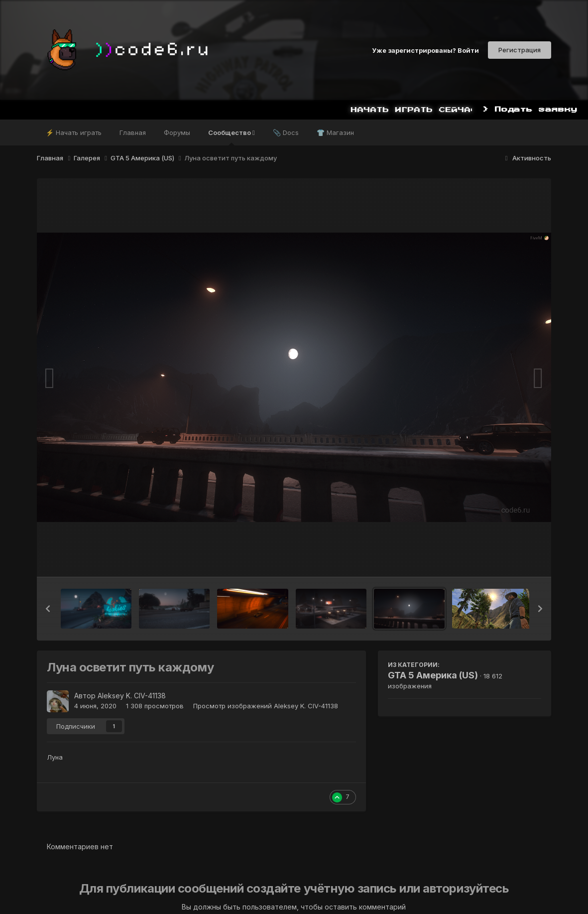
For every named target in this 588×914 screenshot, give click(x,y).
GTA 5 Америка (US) (433, 675)
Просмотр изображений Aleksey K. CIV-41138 (266, 706)
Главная (133, 132)
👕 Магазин (335, 132)
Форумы (177, 132)
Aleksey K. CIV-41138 (132, 696)
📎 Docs (286, 132)
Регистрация (520, 50)
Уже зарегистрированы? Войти (425, 50)
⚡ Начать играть (74, 132)
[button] (48, 609)
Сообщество (232, 137)
